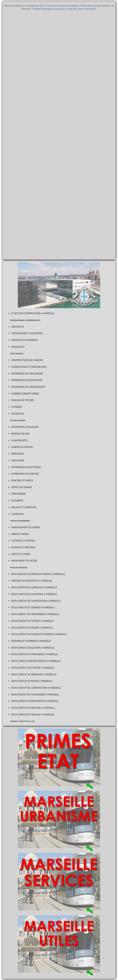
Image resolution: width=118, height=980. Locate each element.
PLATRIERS (16, 407)
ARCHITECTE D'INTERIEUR (24, 340)
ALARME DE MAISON (22, 447)
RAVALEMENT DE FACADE (24, 561)
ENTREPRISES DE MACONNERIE (27, 374)
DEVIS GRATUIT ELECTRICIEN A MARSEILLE (33, 668)
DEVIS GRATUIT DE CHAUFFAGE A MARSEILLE (34, 594)
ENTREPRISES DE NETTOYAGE (26, 467)
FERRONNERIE (18, 494)
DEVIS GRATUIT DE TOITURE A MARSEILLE (32, 621)
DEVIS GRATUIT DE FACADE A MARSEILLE (32, 628)
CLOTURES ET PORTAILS (23, 541)
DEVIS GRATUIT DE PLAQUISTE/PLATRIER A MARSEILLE (39, 634)
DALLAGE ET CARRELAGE (24, 507)
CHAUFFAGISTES (20, 440)
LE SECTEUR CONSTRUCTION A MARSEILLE (33, 313)
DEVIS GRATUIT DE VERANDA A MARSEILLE (33, 607)
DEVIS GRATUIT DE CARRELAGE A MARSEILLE (34, 587)
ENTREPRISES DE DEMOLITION (27, 380)
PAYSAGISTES (18, 347)
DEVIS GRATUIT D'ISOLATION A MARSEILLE (33, 648)
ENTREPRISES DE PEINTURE (25, 474)
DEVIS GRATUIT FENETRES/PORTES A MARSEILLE (36, 661)
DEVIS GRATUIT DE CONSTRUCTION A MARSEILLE (36, 688)
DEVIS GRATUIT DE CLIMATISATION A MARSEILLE (36, 601)
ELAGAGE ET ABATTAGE (23, 547)
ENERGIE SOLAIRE (20, 434)
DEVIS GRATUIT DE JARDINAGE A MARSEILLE (34, 674)
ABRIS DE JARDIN (20, 534)
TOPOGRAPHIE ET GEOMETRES (27, 333)
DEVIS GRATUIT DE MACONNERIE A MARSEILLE (35, 694)
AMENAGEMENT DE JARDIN (25, 527)
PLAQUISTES (17, 414)
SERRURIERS (17, 454)
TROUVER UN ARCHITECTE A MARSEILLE (32, 581)
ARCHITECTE (18, 327)
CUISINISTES (17, 514)
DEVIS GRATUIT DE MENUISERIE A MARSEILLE (34, 654)
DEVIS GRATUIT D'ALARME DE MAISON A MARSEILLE (38, 574)
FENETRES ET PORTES (22, 480)
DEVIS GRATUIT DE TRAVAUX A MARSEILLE (33, 715)
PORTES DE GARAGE (22, 487)
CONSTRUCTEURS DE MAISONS (27, 360)
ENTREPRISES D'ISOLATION (25, 427)
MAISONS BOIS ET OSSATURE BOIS (29, 367)
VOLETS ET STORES (21, 554)
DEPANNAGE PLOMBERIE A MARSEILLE (31, 641)
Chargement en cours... (59, 135)
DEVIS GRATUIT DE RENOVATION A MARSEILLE (35, 701)
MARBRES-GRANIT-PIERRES (25, 394)
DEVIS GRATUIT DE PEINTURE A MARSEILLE (33, 708)
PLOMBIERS (17, 501)
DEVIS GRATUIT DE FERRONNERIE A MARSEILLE (35, 614)
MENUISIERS (18, 460)
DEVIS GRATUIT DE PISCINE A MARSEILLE (32, 681)
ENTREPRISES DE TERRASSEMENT (28, 387)
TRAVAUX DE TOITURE (22, 400)
